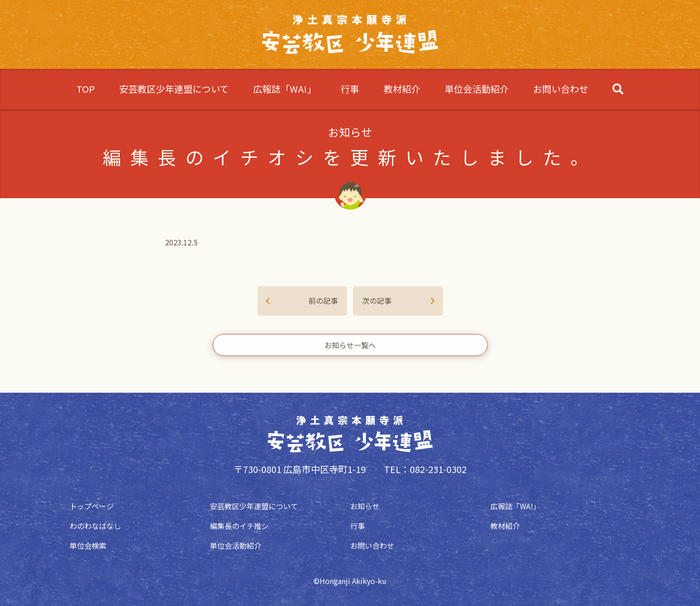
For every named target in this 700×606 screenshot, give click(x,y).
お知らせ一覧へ (350, 345)
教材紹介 (402, 89)
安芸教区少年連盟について (174, 89)
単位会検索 (88, 545)
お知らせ (365, 506)
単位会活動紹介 (477, 89)
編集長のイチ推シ (239, 526)
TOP (86, 89)
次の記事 (377, 300)
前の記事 (323, 300)
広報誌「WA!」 (285, 89)
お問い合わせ (561, 89)
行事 (350, 89)
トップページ (92, 506)
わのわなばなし (95, 526)
